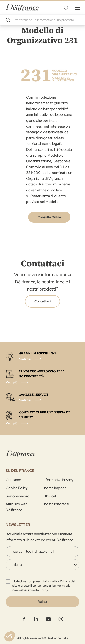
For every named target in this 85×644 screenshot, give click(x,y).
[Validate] (42, 602)
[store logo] (22, 7)
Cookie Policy (17, 488)
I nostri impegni (55, 488)
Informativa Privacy (58, 480)
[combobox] (42, 20)
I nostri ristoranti (56, 504)
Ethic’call (50, 496)
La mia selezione (66, 7)
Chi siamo (13, 480)
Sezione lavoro (18, 496)
